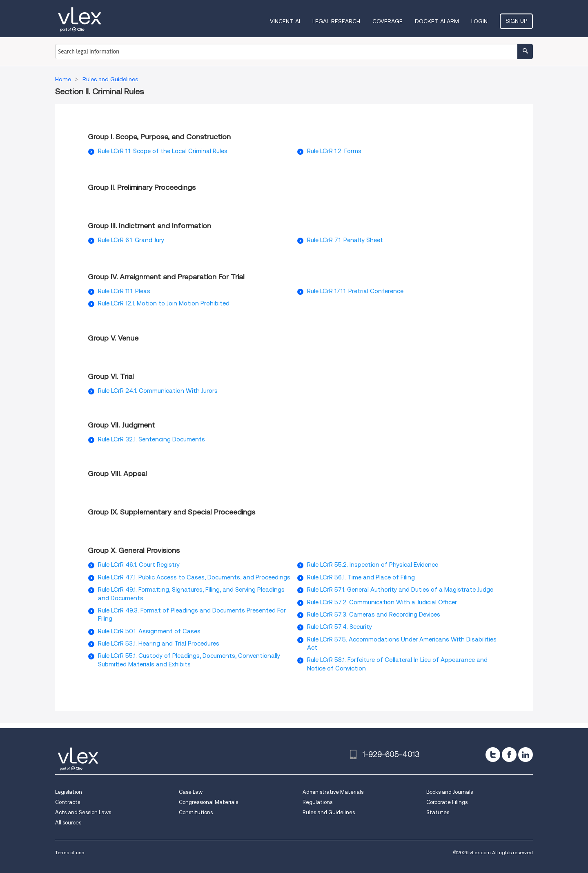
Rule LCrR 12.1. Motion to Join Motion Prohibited (164, 303)
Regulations (317, 802)
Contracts (68, 802)
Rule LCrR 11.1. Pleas (124, 291)
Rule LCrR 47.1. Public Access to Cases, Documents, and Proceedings (194, 577)
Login (479, 21)
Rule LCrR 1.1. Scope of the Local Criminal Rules (163, 151)
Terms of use (70, 852)
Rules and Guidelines (329, 812)
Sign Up (516, 21)
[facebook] (509, 755)
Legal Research (336, 21)
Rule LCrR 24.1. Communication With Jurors (158, 391)
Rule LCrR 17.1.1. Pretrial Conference (355, 291)
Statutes (438, 812)
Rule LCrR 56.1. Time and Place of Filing (361, 577)
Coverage (388, 21)
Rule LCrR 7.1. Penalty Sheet (345, 240)
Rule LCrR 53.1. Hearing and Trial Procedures (159, 644)
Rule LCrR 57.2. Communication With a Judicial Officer (382, 602)
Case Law (191, 792)
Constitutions (196, 812)
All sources (68, 823)
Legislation (69, 792)
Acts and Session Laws (83, 812)
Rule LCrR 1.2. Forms (334, 151)
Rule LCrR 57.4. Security (340, 627)
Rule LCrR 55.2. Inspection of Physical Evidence (373, 565)
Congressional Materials (208, 802)
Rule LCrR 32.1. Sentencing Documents (151, 439)
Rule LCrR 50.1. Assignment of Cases (149, 631)
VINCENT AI (285, 21)
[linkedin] (526, 755)
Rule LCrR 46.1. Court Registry (139, 565)
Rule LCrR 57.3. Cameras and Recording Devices (374, 615)
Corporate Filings (447, 802)
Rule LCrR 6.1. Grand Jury (131, 240)
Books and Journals (450, 792)
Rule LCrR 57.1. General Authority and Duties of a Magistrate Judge (400, 590)
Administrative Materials (333, 792)
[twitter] (493, 755)
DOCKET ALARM (437, 21)
